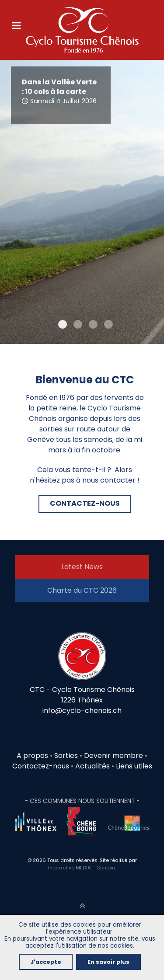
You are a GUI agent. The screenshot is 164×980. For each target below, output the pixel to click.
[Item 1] (78, 324)
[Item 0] (63, 324)
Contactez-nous (41, 766)
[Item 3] (108, 324)
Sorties (67, 756)
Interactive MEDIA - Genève (82, 868)
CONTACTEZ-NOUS (85, 503)
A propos (32, 756)
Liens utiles (134, 766)
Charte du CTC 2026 (82, 590)
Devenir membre (113, 756)
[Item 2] (93, 324)
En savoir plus (108, 962)
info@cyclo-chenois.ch (82, 711)
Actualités (92, 766)
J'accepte (46, 962)
